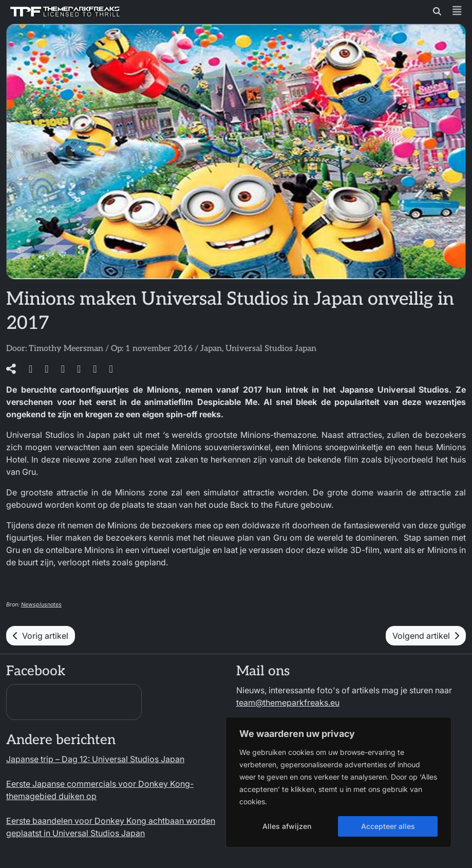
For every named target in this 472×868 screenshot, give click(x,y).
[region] (338, 782)
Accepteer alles (388, 826)
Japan (211, 349)
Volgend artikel (426, 636)
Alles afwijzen (287, 826)
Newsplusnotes (41, 605)
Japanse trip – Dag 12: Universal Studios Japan (95, 759)
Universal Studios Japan (271, 349)
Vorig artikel (41, 636)
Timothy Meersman (66, 349)
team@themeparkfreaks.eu (288, 703)
